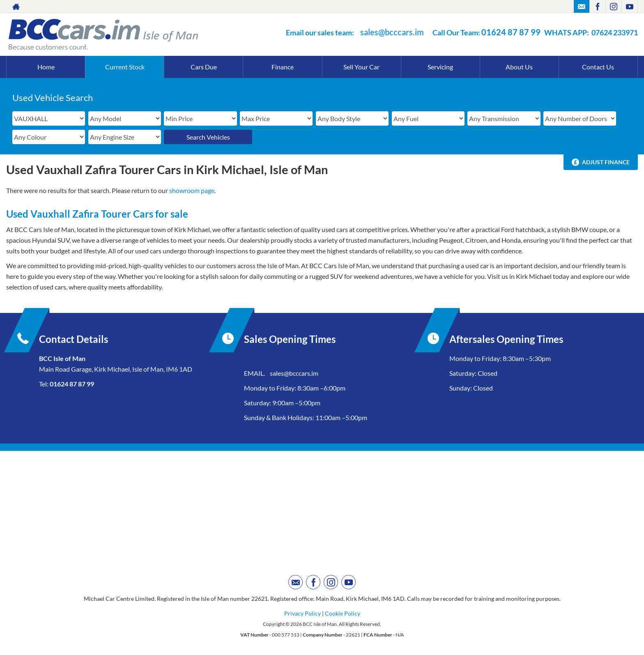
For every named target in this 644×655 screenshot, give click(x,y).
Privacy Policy (302, 613)
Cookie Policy (343, 613)
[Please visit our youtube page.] (629, 7)
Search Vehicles (208, 137)
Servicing (440, 67)
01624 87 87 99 (511, 32)
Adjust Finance (606, 162)
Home (46, 67)
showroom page (192, 190)
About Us (519, 67)
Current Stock (125, 67)
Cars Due (204, 67)
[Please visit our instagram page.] (613, 7)
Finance (283, 67)
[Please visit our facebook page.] (597, 7)
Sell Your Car (361, 67)
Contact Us (598, 67)
